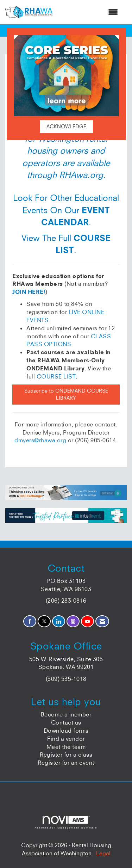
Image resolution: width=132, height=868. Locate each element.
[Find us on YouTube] (87, 621)
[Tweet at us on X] (44, 621)
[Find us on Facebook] (30, 621)
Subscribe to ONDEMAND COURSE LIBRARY (66, 395)
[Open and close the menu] (89, 12)
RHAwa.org (81, 175)
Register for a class (66, 755)
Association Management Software (66, 822)
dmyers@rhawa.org (40, 440)
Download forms (66, 731)
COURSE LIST (56, 376)
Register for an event (66, 763)
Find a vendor (66, 739)
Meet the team (66, 747)
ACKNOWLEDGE (66, 127)
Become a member (66, 714)
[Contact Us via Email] (102, 621)
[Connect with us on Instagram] (73, 621)
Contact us (66, 722)
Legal (103, 853)
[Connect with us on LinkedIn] (59, 621)
